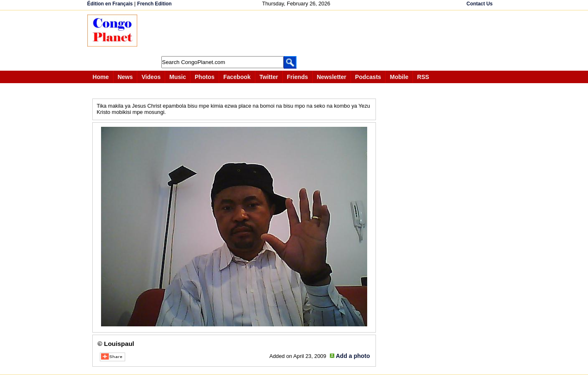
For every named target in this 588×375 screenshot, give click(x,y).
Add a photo (353, 356)
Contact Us (480, 4)
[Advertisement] (297, 33)
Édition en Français (110, 4)
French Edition (154, 4)
